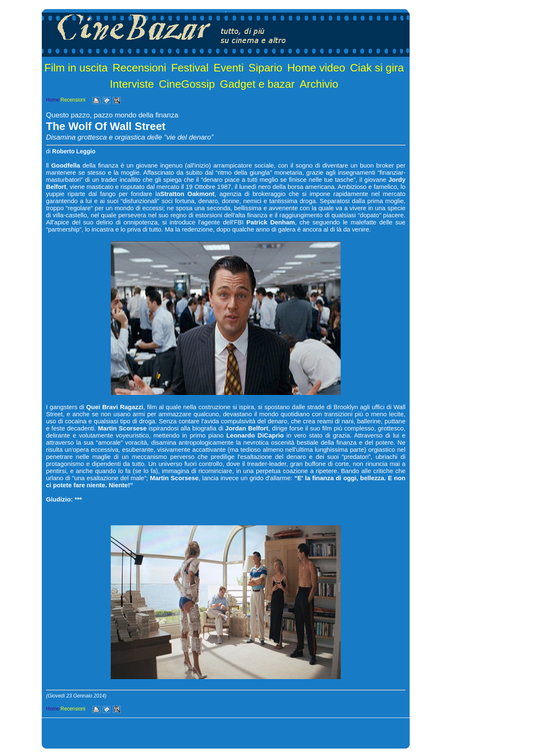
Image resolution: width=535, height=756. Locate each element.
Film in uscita (76, 68)
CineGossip (187, 84)
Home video (316, 68)
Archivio (319, 84)
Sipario (266, 68)
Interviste (132, 84)
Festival (190, 68)
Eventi (229, 68)
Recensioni (139, 68)
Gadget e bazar (257, 84)
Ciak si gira (377, 68)
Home (53, 100)
